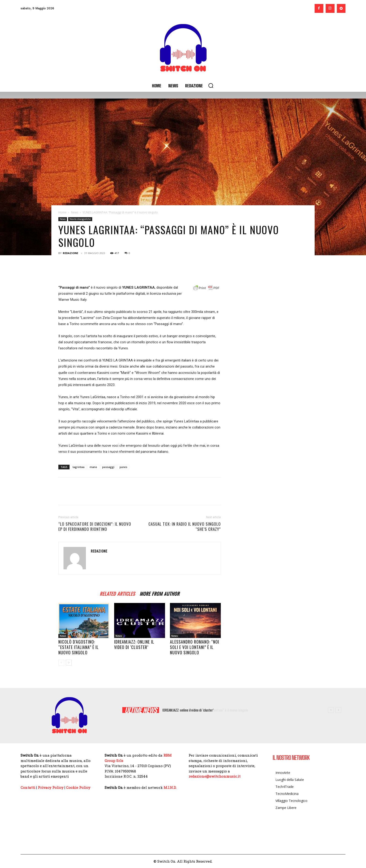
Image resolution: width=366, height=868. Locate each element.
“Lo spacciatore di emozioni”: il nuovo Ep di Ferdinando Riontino (95, 527)
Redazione (70, 253)
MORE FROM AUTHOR (160, 593)
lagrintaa (79, 467)
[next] (338, 710)
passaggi (108, 467)
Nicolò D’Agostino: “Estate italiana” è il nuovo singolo (79, 647)
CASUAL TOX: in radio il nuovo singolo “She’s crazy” (185, 527)
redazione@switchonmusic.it (215, 776)
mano (93, 467)
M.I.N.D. (170, 787)
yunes (123, 467)
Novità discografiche (80, 219)
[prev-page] (61, 663)
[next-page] (69, 663)
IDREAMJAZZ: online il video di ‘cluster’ (134, 644)
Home (62, 212)
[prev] (331, 710)
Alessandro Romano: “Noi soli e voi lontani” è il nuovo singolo (195, 647)
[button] (211, 85)
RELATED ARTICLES (117, 593)
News (75, 212)
